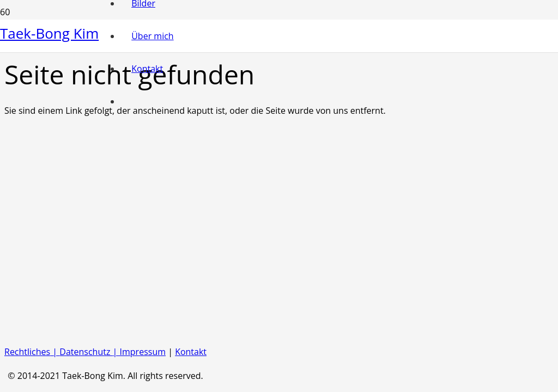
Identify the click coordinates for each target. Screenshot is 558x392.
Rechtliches (27, 352)
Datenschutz (86, 352)
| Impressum (139, 352)
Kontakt (191, 352)
